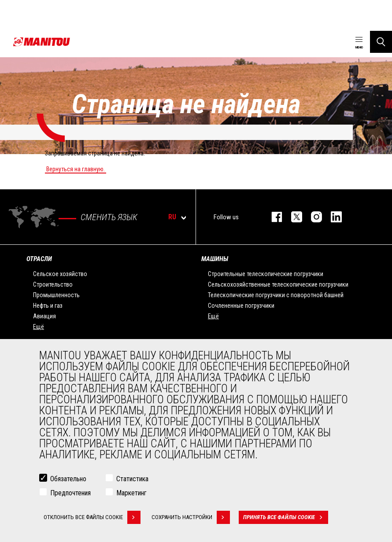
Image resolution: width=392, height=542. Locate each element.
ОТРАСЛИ (39, 259)
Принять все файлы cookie (286, 517)
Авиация (44, 316)
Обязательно (68, 479)
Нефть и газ (48, 306)
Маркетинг (131, 493)
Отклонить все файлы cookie (92, 517)
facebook (272, 217)
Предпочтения (70, 493)
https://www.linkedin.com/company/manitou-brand (332, 217)
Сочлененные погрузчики (241, 306)
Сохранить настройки (191, 517)
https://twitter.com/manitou (292, 217)
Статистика (132, 479)
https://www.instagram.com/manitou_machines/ (312, 217)
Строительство (53, 284)
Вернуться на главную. (76, 169)
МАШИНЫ (215, 259)
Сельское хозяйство (60, 274)
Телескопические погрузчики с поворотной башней (276, 295)
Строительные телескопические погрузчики (266, 274)
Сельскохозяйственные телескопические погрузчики (278, 284)
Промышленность (56, 295)
